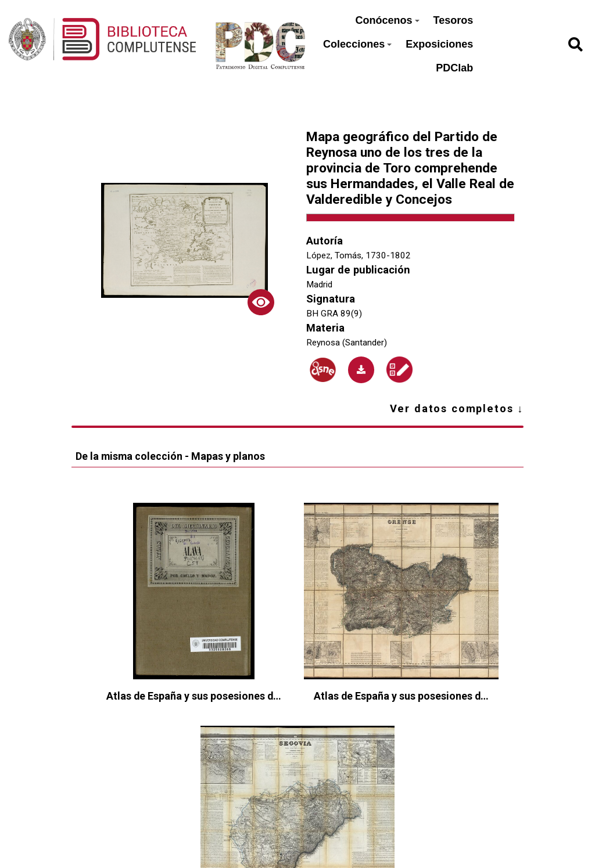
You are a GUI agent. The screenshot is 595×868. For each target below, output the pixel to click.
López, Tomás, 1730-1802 (359, 255)
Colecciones (357, 44)
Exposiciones (439, 44)
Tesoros (454, 20)
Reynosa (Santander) (347, 343)
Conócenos (388, 20)
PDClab (454, 68)
